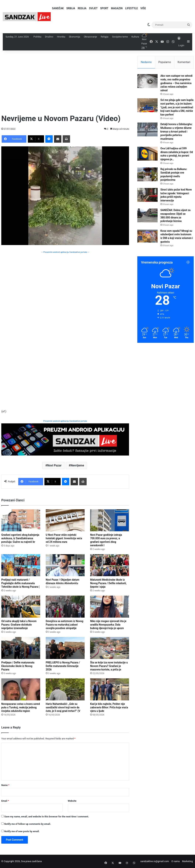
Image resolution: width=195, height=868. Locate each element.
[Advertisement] (65, 82)
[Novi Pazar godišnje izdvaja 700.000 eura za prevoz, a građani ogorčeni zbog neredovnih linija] (110, 520)
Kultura (135, 37)
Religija (105, 37)
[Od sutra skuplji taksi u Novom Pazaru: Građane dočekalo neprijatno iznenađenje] (21, 607)
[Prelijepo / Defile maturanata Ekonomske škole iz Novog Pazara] (21, 648)
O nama (176, 861)
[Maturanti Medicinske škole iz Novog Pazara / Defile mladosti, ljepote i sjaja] (110, 565)
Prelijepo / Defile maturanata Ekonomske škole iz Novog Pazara (18, 666)
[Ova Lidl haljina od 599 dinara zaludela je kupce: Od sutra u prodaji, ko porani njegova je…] (147, 154)
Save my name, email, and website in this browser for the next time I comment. (47, 817)
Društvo (49, 37)
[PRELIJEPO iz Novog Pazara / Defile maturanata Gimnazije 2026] (65, 648)
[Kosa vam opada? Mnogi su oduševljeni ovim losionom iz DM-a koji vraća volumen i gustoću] (147, 236)
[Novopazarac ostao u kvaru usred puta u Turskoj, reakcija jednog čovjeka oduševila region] (21, 689)
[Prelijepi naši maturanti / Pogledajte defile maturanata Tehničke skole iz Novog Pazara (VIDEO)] (21, 565)
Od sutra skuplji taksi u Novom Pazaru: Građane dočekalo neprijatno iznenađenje (19, 625)
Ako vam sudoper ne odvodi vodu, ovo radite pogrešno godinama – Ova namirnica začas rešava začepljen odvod (176, 83)
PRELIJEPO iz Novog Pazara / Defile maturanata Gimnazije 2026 (63, 666)
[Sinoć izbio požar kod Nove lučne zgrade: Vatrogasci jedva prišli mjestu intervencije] (147, 195)
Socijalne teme (120, 37)
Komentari (184, 62)
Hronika (61, 37)
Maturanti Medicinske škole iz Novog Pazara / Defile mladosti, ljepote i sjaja (108, 583)
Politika (37, 37)
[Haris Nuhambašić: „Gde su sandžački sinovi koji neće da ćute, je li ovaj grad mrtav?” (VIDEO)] (65, 689)
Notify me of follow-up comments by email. (27, 824)
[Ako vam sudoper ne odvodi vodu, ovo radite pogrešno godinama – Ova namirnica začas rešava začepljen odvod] (147, 81)
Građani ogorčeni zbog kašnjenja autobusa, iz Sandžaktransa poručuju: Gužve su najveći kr (20, 538)
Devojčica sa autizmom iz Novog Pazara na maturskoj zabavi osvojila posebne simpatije (65, 625)
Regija (82, 8)
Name (5, 785)
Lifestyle (132, 8)
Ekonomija (75, 37)
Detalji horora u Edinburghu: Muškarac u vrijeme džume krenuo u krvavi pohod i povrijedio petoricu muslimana (176, 131)
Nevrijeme (77, 465)
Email (5, 801)
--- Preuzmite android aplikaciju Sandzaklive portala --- (65, 252)
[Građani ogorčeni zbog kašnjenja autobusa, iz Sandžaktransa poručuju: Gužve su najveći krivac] (21, 520)
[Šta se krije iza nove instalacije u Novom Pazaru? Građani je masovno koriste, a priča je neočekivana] (110, 648)
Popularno (165, 62)
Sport (104, 8)
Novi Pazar (54, 465)
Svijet (93, 8)
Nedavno (146, 62)
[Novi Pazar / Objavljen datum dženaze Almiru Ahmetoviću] (65, 565)
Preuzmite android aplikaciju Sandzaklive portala (65, 421)
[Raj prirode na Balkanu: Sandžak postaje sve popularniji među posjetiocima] (147, 174)
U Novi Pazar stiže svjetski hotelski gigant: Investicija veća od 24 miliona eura (64, 538)
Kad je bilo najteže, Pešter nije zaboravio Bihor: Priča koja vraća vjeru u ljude (109, 707)
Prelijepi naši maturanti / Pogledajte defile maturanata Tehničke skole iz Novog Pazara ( (20, 583)
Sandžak (58, 8)
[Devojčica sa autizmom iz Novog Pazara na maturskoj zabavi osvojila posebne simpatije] (65, 607)
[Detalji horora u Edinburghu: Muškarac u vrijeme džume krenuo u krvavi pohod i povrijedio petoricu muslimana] (147, 129)
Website (72, 801)
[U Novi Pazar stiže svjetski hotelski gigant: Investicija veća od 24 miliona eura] (65, 520)
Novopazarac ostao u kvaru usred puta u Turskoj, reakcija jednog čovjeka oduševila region (21, 707)
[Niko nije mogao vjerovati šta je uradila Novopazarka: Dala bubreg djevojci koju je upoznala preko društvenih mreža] (110, 607)
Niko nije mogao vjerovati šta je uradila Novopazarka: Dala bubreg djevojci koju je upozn (108, 625)
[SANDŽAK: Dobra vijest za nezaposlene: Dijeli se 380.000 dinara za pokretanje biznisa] (147, 215)
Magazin (117, 8)
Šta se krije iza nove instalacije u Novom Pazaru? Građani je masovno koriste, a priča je (109, 666)
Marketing (187, 861)
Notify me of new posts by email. (22, 831)
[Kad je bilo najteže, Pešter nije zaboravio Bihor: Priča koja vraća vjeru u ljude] (110, 689)
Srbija (71, 8)
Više (143, 8)
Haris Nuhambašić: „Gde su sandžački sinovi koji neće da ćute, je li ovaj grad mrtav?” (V (63, 707)
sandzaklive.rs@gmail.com (155, 861)
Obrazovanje (90, 37)
